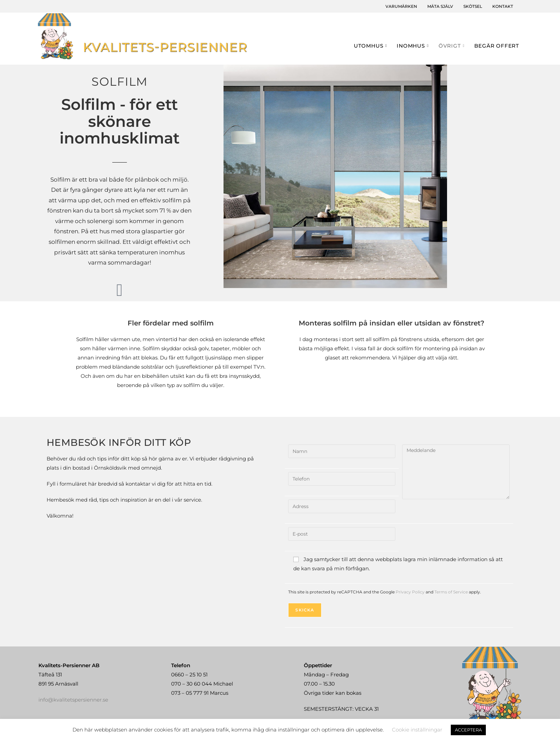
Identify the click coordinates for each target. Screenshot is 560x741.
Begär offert (497, 46)
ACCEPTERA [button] (468, 730)
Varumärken (401, 6)
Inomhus (413, 46)
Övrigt (452, 46)
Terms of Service (451, 592)
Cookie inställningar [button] (417, 730)
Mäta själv (440, 6)
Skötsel (473, 6)
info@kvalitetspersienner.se (73, 700)
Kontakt (503, 6)
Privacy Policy (410, 592)
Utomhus (371, 46)
